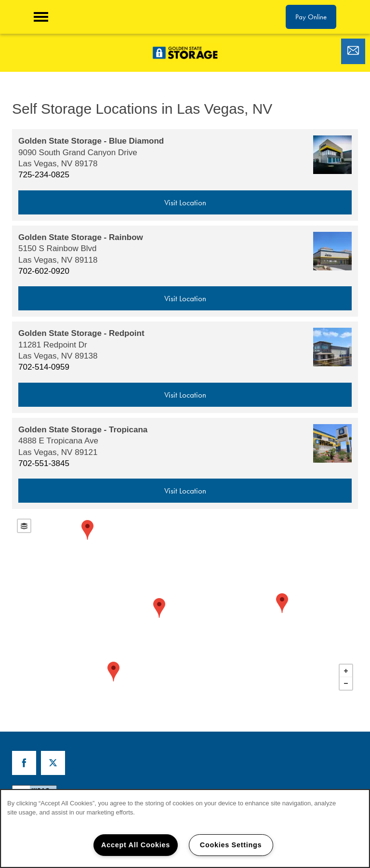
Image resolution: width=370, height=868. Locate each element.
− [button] (346, 683)
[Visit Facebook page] (24, 763)
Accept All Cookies (136, 845)
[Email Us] (353, 51)
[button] (311, 17)
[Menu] (41, 17)
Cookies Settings (231, 845)
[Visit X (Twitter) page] (53, 763)
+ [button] (346, 671)
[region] (185, 828)
